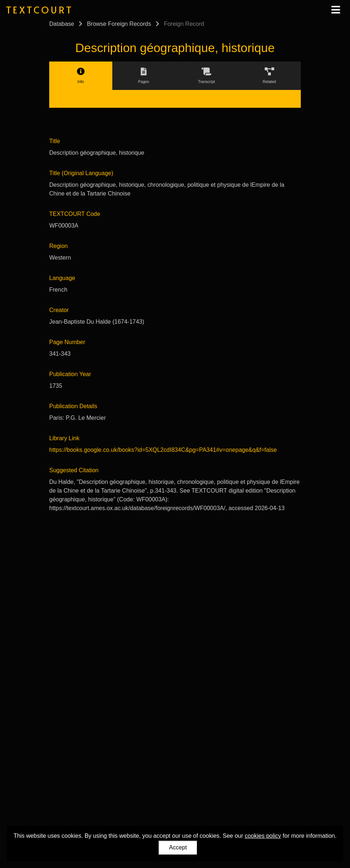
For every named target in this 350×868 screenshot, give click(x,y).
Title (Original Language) (81, 173)
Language (62, 278)
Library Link (64, 438)
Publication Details (73, 406)
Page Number (67, 342)
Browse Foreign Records (119, 24)
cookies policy (263, 836)
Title (55, 141)
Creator (59, 310)
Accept (178, 847)
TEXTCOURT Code (75, 214)
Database (62, 24)
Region (59, 246)
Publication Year (70, 374)
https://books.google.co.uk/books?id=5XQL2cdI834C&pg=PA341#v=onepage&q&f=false (163, 450)
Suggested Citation (74, 470)
